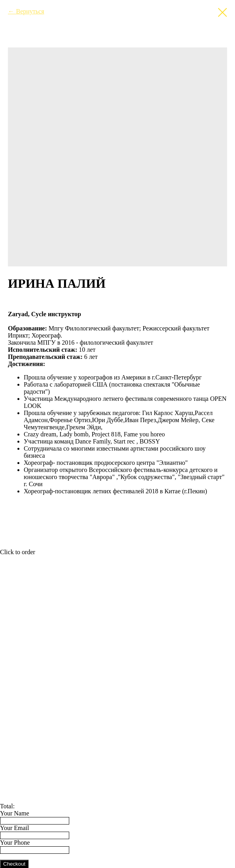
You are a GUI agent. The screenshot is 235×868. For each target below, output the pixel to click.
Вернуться (30, 11)
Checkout (14, 864)
